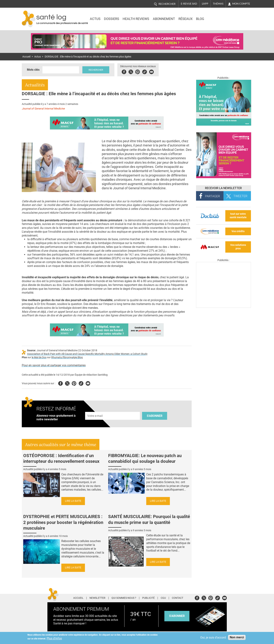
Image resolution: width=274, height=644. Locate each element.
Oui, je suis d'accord (213, 638)
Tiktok (145, 71)
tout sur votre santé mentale (238, 216)
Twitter (131, 71)
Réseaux (186, 19)
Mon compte (241, 4)
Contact (178, 598)
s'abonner (177, 616)
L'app (205, 4)
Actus (95, 19)
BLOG (200, 19)
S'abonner (155, 416)
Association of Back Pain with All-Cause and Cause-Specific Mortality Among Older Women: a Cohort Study (87, 354)
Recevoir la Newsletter (223, 188)
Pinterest (138, 71)
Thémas (218, 4)
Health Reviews (136, 19)
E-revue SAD (189, 4)
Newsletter (97, 598)
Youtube (88, 383)
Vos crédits (238, 231)
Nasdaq (220, 16)
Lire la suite (73, 501)
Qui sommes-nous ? (124, 598)
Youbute (151, 71)
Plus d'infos (54, 638)
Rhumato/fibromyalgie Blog (67, 357)
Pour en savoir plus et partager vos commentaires (54, 365)
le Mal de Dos (39, 357)
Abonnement (164, 19)
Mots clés (33, 70)
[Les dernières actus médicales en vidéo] (223, 307)
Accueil (26, 57)
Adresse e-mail (95, 410)
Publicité (148, 598)
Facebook (124, 71)
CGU (163, 598)
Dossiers (112, 19)
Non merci (237, 637)
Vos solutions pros (238, 247)
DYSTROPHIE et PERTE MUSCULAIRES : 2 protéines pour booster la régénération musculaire (63, 522)
